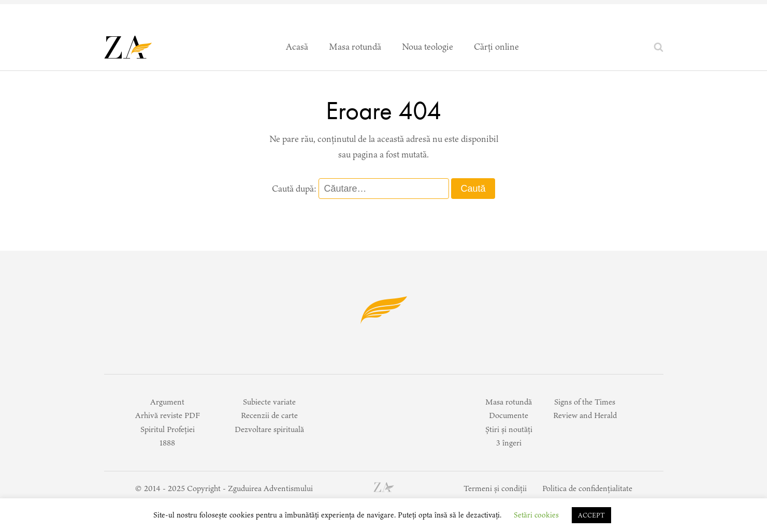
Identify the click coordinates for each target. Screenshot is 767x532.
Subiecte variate (269, 402)
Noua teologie (428, 47)
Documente (509, 415)
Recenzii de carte (269, 415)
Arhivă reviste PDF (168, 415)
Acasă (297, 47)
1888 (167, 443)
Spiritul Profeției (168, 429)
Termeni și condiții (495, 488)
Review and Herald (585, 415)
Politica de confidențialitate (587, 488)
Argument (167, 402)
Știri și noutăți (509, 429)
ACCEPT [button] (591, 515)
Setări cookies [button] (536, 515)
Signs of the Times (585, 402)
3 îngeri (509, 443)
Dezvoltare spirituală (269, 429)
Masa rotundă (355, 47)
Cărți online (496, 47)
